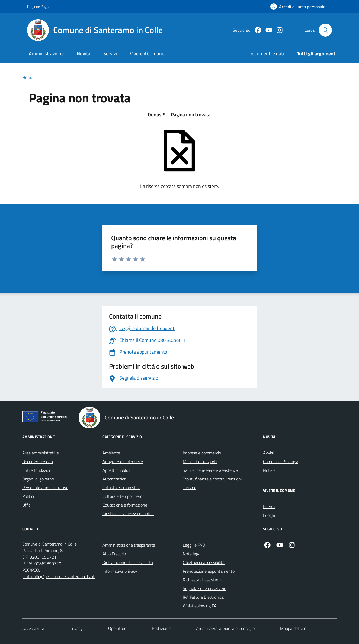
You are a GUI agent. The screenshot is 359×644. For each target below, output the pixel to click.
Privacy (76, 628)
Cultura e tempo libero (122, 496)
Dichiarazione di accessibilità (128, 562)
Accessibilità (33, 628)
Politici (28, 496)
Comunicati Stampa (281, 462)
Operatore (117, 628)
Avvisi (268, 453)
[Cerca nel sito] (325, 30)
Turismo (190, 488)
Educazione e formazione (125, 505)
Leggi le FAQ (194, 545)
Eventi (269, 507)
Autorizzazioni (115, 479)
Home (28, 77)
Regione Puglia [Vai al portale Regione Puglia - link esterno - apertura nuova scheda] (39, 6)
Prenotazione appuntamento (209, 571)
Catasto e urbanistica (121, 488)
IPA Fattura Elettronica (203, 597)
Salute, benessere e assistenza (210, 470)
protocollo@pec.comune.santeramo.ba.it (58, 576)
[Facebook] (256, 30)
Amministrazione (46, 54)
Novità (84, 54)
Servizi (110, 54)
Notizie (269, 470)
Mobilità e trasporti (200, 462)
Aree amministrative (41, 453)
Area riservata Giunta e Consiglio (225, 628)
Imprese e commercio (202, 453)
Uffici (27, 505)
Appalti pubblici (116, 470)
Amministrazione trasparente (129, 545)
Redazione (161, 628)
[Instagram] (277, 30)
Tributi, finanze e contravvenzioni (212, 479)
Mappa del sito (293, 628)
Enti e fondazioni (37, 470)
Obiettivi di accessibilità (204, 562)
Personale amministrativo (45, 488)
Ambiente (111, 453)
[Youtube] (267, 30)
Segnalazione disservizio (204, 588)
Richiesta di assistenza (203, 580)
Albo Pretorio (114, 554)
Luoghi (269, 515)
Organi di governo (38, 479)
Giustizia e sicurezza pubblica (128, 514)
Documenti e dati (38, 462)
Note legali (193, 554)
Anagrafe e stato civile (123, 462)
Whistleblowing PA (200, 606)
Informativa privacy (120, 571)
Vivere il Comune (147, 54)
